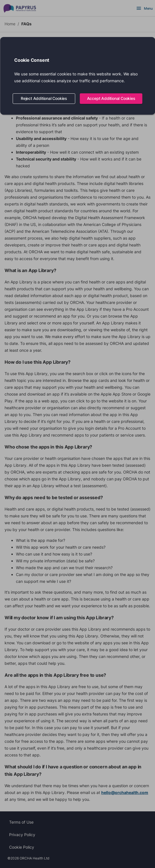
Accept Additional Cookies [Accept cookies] (111, 99)
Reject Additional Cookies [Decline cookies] (44, 99)
